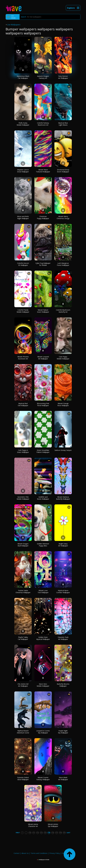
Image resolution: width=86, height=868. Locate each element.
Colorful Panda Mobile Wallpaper (23, 311)
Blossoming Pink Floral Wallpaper (43, 404)
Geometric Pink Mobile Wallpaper (23, 498)
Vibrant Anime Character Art (33, 825)
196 (53, 833)
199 (64, 833)
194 (45, 833)
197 (56, 833)
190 (30, 833)
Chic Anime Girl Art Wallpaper (23, 685)
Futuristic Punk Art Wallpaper (63, 638)
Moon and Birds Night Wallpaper (23, 217)
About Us (25, 853)
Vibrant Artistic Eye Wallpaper (53, 825)
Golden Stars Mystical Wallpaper (43, 638)
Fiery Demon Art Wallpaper (63, 77)
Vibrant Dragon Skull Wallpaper (23, 545)
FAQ (63, 853)
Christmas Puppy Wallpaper (43, 217)
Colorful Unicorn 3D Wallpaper (23, 264)
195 (49, 833)
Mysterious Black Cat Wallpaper (23, 77)
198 (60, 833)
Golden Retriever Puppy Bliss (43, 545)
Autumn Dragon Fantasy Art (43, 77)
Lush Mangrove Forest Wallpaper (63, 264)
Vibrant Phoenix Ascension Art (23, 358)
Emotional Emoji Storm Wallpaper (63, 171)
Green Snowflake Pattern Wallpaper (43, 451)
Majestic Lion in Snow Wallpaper (23, 171)
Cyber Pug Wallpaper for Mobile (43, 264)
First (18, 833)
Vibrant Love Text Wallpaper (43, 591)
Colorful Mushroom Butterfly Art (63, 311)
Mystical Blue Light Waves (63, 124)
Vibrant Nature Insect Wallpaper (43, 311)
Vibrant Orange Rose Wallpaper (63, 404)
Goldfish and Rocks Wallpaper (43, 498)
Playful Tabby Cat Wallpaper (23, 638)
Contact (17, 853)
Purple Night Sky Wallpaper (63, 732)
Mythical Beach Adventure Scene (23, 732)
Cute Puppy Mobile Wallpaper (63, 358)
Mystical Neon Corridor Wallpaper (63, 591)
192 (37, 833)
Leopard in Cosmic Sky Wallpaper (43, 732)
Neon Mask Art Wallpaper (63, 778)
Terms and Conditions (39, 853)
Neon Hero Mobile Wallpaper (43, 685)
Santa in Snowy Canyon (63, 450)
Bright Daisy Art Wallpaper (63, 545)
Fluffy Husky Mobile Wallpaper (23, 124)
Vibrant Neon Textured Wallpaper (43, 171)
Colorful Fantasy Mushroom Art (43, 124)
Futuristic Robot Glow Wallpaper (23, 778)
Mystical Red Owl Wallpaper (23, 404)
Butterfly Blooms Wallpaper (63, 685)
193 (41, 833)
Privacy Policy (55, 853)
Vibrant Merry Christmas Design (63, 217)
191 (34, 833)
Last (68, 833)
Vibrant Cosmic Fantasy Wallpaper (43, 778)
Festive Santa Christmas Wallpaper (23, 591)
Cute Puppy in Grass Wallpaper (23, 451)
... (26, 833)
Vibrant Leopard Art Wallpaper (43, 358)
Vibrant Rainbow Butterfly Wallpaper (63, 498)
